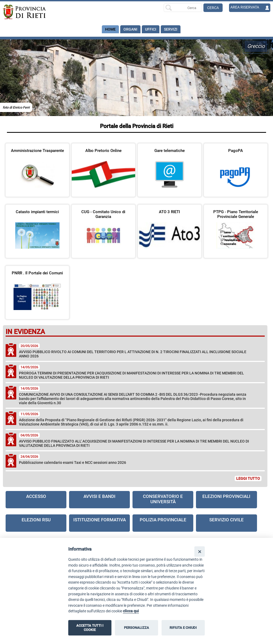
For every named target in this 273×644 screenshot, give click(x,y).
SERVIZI (171, 29)
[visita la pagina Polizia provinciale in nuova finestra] (163, 523)
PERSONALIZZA (136, 628)
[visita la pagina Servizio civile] (226, 523)
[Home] (29, 12)
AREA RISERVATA (245, 7)
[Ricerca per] (183, 8)
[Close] (200, 552)
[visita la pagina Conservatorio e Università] (163, 500)
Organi (130, 29)
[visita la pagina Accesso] (36, 500)
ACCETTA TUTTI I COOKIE (90, 628)
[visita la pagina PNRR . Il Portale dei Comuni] (37, 289)
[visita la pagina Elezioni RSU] (36, 523)
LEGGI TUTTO (248, 478)
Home (110, 29)
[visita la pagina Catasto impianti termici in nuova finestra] (37, 228)
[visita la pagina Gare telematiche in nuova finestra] (170, 167)
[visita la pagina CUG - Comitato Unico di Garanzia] (103, 228)
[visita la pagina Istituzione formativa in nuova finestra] (99, 523)
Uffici (151, 29)
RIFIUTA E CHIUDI (183, 628)
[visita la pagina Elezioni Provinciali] (226, 500)
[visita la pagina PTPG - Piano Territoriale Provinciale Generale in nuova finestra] (236, 228)
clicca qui (131, 611)
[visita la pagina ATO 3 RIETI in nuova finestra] (170, 228)
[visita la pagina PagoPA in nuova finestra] (236, 167)
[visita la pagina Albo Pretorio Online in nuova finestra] (103, 167)
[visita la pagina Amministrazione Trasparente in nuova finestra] (37, 167)
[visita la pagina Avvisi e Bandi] (99, 500)
